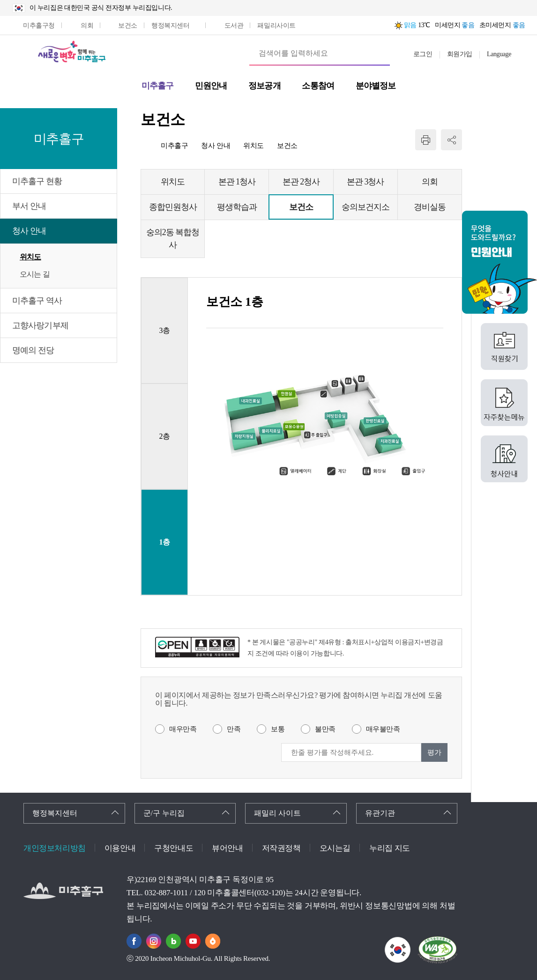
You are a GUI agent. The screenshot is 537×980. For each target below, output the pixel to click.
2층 (164, 436)
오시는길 (335, 848)
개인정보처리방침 (55, 848)
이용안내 (120, 848)
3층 (164, 330)
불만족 (325, 729)
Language (499, 54)
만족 (234, 729)
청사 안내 (29, 231)
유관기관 (380, 813)
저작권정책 (281, 848)
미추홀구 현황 (37, 181)
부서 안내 (29, 206)
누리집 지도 (390, 848)
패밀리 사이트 (277, 813)
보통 (278, 729)
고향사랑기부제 (40, 325)
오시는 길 (35, 274)
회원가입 (460, 54)
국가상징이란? (410, 943)
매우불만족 (383, 729)
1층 (164, 542)
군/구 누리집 (164, 813)
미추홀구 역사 (37, 301)
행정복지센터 (55, 813)
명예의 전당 (33, 350)
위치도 (30, 257)
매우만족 (183, 729)
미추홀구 (174, 146)
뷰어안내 (227, 848)
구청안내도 (174, 848)
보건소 (287, 146)
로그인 (423, 54)
